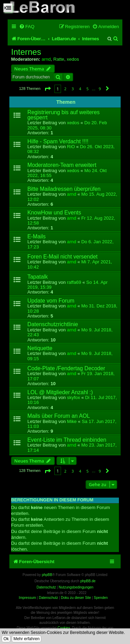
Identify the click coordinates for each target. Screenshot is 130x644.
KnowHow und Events (54, 213)
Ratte (59, 59)
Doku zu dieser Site (76, 598)
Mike (72, 421)
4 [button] (80, 89)
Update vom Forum (51, 301)
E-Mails (37, 236)
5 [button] (87, 89)
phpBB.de (88, 581)
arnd (46, 59)
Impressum (27, 598)
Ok (6, 639)
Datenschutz (49, 598)
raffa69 (74, 282)
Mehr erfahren (27, 639)
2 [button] (65, 89)
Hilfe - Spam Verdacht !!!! (58, 141)
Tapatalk (38, 277)
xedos (73, 59)
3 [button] (73, 89)
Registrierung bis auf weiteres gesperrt (64, 115)
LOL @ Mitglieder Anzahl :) (60, 392)
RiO (71, 147)
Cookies (64, 628)
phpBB (47, 575)
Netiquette (40, 348)
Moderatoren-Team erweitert (62, 165)
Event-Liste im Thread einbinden (67, 440)
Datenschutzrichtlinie (53, 324)
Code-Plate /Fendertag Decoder (66, 368)
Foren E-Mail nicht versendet (62, 257)
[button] (47, 89)
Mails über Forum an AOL (59, 416)
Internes (26, 52)
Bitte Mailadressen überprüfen (64, 189)
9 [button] (100, 89)
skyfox (73, 397)
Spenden (101, 598)
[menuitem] (27, 27)
